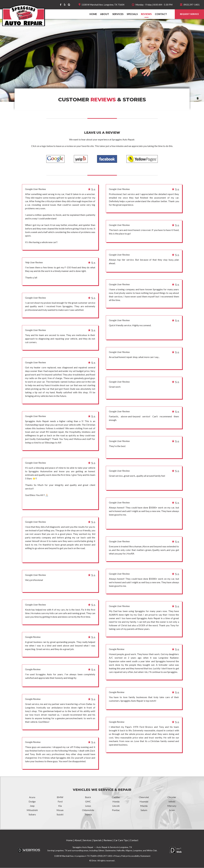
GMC (88, 802)
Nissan (60, 810)
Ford (60, 802)
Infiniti (172, 802)
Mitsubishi (32, 810)
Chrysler (172, 797)
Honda (116, 802)
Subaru (32, 815)
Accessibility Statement (139, 856)
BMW (60, 797)
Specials (132, 14)
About (105, 14)
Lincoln (116, 806)
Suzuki (60, 815)
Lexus (88, 806)
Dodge (32, 802)
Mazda (144, 806)
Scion (172, 810)
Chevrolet (144, 797)
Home (93, 14)
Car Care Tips (121, 840)
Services (118, 14)
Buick (88, 797)
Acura (32, 797)
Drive (94, 861)
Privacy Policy (120, 856)
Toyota (88, 815)
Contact (161, 14)
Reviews (146, 14)
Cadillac (116, 797)
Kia (60, 806)
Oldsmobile (88, 810)
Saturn (144, 810)
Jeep (32, 806)
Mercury (172, 806)
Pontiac (116, 810)
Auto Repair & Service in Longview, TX (114, 847)
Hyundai (144, 802)
